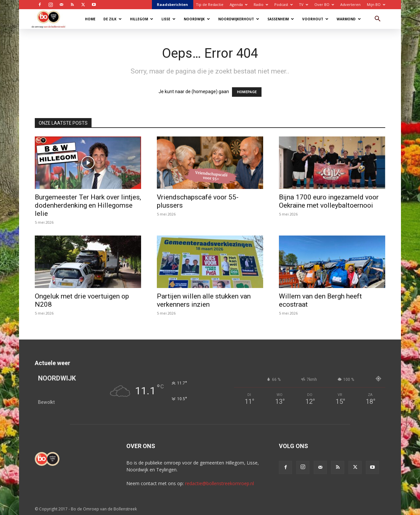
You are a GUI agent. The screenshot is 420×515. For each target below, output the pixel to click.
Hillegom (142, 19)
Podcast (283, 4)
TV (304, 4)
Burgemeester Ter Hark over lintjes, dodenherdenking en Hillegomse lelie (88, 205)
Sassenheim (281, 19)
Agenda (239, 4)
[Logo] (52, 19)
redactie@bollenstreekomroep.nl (220, 483)
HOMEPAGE (247, 92)
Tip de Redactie (210, 4)
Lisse (168, 19)
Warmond (349, 19)
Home (90, 19)
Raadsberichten (172, 4)
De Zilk (113, 19)
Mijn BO (376, 4)
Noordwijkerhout (239, 19)
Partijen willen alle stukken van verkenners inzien (204, 300)
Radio (261, 4)
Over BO (324, 4)
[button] (377, 20)
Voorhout (315, 19)
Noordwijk (197, 19)
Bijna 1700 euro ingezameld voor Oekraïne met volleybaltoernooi (329, 201)
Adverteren (350, 4)
